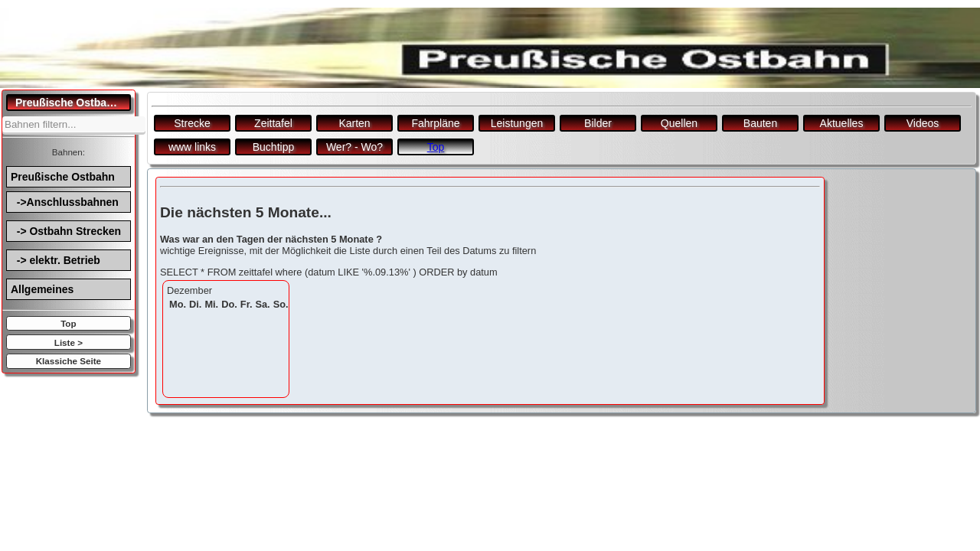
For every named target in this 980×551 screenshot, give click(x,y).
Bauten (760, 123)
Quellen (679, 123)
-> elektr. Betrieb (56, 260)
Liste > (69, 342)
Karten (354, 123)
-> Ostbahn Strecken (66, 231)
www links (192, 147)
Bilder (598, 123)
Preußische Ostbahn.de (73, 103)
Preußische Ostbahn (63, 177)
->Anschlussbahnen (65, 202)
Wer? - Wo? (354, 147)
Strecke (192, 123)
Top (68, 323)
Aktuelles (842, 123)
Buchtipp (273, 147)
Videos (923, 123)
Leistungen (517, 123)
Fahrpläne (435, 123)
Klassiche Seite (69, 361)
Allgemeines (42, 289)
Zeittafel (273, 123)
